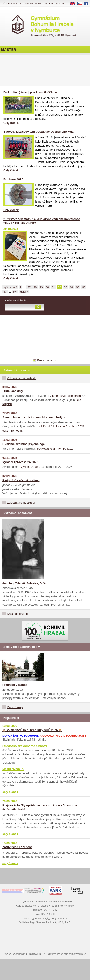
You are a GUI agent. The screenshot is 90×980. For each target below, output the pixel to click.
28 (35, 287)
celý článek (10, 792)
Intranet (49, 3)
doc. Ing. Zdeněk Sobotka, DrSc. (25, 583)
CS (81, 4)
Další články (15, 707)
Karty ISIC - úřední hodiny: (21, 480)
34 (72, 287)
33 (65, 287)
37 (5, 292)
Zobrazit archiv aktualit (22, 378)
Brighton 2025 (13, 179)
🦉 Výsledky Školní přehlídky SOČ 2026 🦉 (32, 730)
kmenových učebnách (67, 396)
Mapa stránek (33, 3)
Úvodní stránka (12, 3)
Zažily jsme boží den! (17, 847)
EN (74, 4)
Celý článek (11, 123)
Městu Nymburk (13, 769)
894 (15, 292)
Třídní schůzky (13, 391)
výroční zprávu (30, 467)
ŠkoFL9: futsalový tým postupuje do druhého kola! (39, 132)
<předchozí (10, 287)
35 (78, 287)
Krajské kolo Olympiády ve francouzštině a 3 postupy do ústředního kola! (42, 807)
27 (29, 287)
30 (47, 287)
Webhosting (20, 954)
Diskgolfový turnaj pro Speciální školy (30, 92)
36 (84, 287)
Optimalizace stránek (60, 954)
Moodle (60, 3)
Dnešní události (47, 360)
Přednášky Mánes (15, 685)
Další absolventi (17, 614)
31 (54, 287)
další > (24, 292)
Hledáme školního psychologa (23, 444)
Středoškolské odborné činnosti (25, 746)
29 (41, 287)
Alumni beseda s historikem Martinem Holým (34, 417)
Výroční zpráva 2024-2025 (20, 462)
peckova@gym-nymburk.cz (55, 449)
